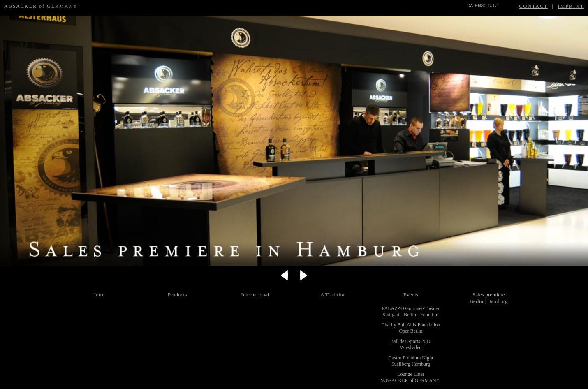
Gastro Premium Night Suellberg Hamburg (411, 361)
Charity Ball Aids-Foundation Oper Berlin (411, 328)
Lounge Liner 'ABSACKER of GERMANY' (411, 377)
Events (411, 295)
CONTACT (534, 6)
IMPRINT (571, 6)
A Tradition (333, 295)
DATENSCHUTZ (482, 6)
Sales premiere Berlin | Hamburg (489, 298)
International (255, 295)
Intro (100, 295)
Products (177, 295)
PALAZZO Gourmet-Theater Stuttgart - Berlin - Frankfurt (411, 311)
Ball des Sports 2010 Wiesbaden (411, 344)
